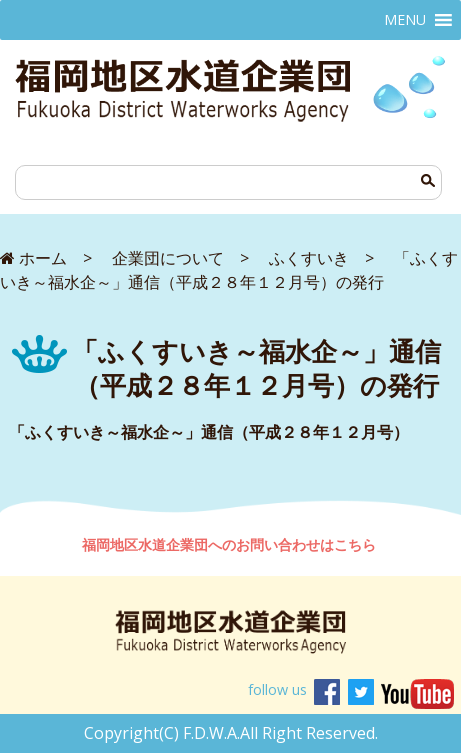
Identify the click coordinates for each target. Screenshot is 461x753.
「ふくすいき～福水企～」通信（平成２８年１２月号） (209, 432)
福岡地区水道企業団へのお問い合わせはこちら (231, 544)
